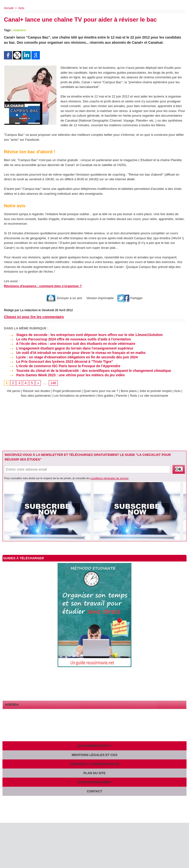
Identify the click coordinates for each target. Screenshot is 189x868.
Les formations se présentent (74, 396)
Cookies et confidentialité (95, 764)
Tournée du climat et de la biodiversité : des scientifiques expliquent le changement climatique (87, 371)
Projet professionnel (67, 391)
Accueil (9, 8)
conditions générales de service (110, 478)
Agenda (12, 705)
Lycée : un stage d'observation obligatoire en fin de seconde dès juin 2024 (71, 357)
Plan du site (94, 773)
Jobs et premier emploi (156, 391)
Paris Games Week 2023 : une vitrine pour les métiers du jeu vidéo (64, 375)
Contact (95, 791)
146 (53, 383)
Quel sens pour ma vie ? (101, 391)
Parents (121, 396)
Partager (130, 298)
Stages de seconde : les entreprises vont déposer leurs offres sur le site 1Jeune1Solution (83, 335)
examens (20, 30)
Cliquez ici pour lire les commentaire (34, 317)
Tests (134, 396)
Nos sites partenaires (36, 396)
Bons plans (129, 391)
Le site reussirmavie (154, 396)
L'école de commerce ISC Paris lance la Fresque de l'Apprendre (62, 366)
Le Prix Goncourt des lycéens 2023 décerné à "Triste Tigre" (58, 362)
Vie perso (14, 391)
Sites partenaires (94, 782)
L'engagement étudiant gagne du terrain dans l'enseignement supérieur (69, 348)
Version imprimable (100, 298)
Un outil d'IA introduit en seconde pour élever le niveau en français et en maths (75, 353)
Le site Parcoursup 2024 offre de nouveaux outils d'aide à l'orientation (67, 339)
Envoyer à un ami (64, 298)
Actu (21, 8)
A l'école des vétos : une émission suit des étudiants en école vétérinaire (70, 344)
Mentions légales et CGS (94, 755)
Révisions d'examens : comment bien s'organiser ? (43, 286)
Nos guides (105, 396)
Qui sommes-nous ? (94, 746)
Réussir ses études (37, 391)
